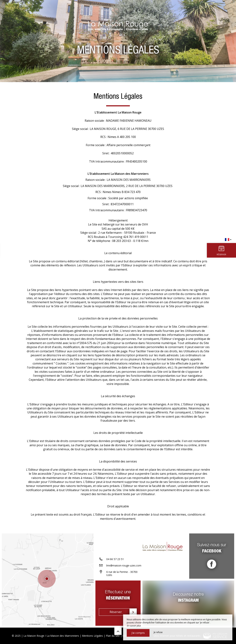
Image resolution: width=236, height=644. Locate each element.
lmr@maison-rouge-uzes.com (124, 565)
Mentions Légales (92, 636)
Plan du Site (113, 636)
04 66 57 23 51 (115, 559)
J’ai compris (138, 633)
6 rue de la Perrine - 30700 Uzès (122, 573)
